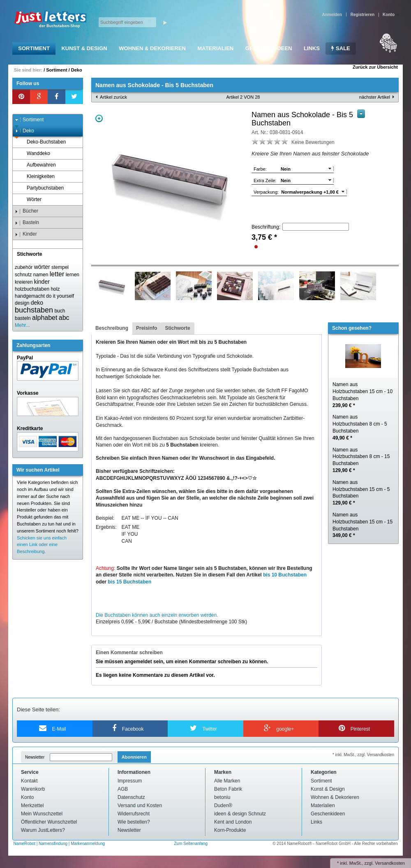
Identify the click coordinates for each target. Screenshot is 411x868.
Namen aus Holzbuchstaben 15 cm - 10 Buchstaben (363, 395)
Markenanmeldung (88, 844)
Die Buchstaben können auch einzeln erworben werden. (157, 615)
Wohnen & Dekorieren (152, 48)
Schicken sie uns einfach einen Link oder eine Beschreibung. (42, 545)
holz (55, 289)
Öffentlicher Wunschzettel (49, 822)
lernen (73, 275)
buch (60, 311)
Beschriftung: (266, 227)
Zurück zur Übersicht (375, 67)
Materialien (215, 48)
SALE (341, 48)
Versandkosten (390, 863)
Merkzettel (32, 806)
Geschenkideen (269, 48)
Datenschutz (131, 797)
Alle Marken (227, 781)
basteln (23, 318)
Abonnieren (134, 757)
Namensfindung (53, 844)
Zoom (99, 118)
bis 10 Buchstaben (285, 575)
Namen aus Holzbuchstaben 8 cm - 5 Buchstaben (360, 427)
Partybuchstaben (41, 188)
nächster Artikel (375, 97)
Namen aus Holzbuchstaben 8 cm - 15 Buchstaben (361, 460)
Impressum (130, 781)
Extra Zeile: (265, 181)
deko (37, 303)
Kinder (26, 234)
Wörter (30, 200)
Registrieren (363, 15)
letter (57, 274)
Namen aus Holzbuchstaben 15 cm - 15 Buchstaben (363, 525)
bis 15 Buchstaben (129, 582)
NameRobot (25, 844)
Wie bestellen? (134, 822)
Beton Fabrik (228, 789)
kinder (42, 282)
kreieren (24, 282)
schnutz (23, 275)
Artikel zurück (113, 97)
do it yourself (60, 296)
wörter (42, 267)
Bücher (27, 211)
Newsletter (35, 757)
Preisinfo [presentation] (147, 328)
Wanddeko (35, 154)
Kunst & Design (84, 48)
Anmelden (332, 15)
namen (41, 275)
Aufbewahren (37, 165)
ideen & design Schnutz (240, 814)
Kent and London (233, 822)
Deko (77, 70)
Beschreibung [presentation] (112, 328)
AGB (123, 789)
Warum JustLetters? (43, 830)
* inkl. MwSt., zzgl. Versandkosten (363, 755)
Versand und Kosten (140, 806)
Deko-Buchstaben (42, 142)
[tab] (112, 329)
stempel (60, 267)
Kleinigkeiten (37, 177)
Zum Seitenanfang (191, 844)
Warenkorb (33, 789)
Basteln (27, 223)
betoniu (222, 797)
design (22, 303)
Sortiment (34, 48)
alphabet (45, 318)
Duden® (223, 806)
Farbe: (260, 169)
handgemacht (30, 296)
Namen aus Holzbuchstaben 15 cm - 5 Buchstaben (361, 493)
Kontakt (29, 781)
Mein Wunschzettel (42, 814)
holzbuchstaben (32, 289)
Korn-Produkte (230, 830)
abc (64, 318)
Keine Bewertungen (313, 142)
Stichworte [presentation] (177, 328)
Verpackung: (266, 192)
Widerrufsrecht (134, 814)
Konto (27, 797)
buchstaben (34, 310)
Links (312, 48)
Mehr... (22, 325)
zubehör (24, 267)
